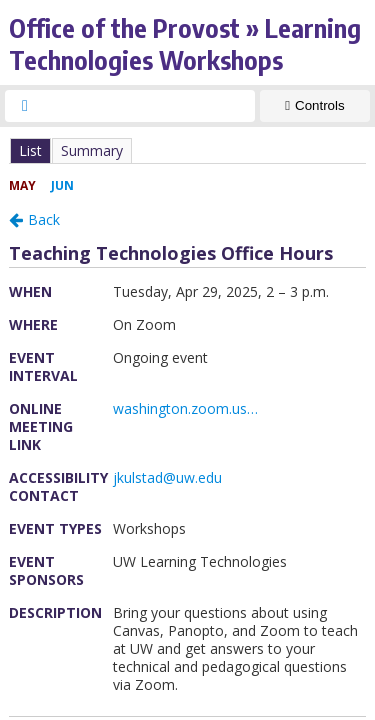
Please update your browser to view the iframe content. (187, 150)
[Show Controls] (315, 106)
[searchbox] (148, 106)
